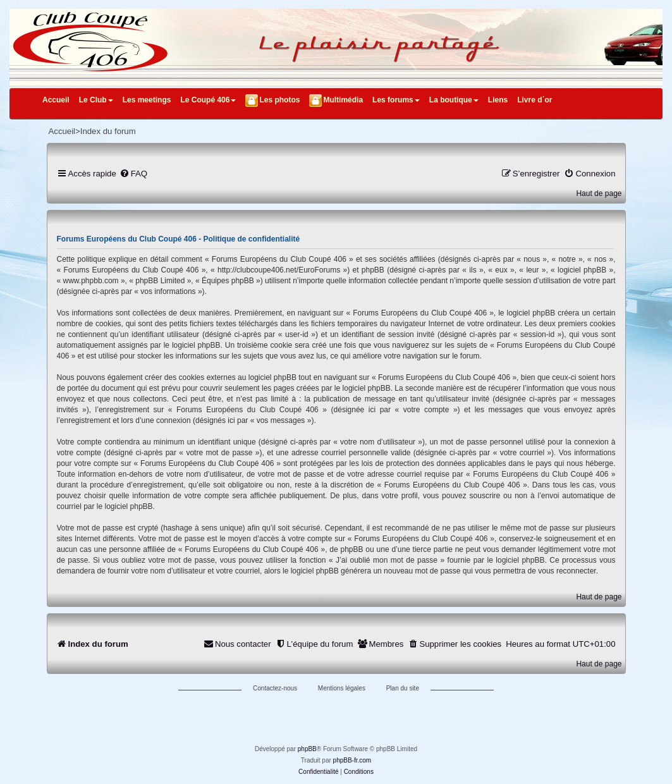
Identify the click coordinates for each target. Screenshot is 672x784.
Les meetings (147, 100)
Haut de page (599, 193)
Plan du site (403, 688)
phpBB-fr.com (352, 760)
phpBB (307, 749)
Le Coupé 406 (208, 100)
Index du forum (108, 131)
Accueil (56, 100)
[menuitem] (133, 174)
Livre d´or (535, 100)
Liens (498, 100)
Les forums (396, 100)
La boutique (454, 100)
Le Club (96, 100)
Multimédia (343, 100)
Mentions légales (342, 688)
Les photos (279, 100)
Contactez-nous (275, 688)
